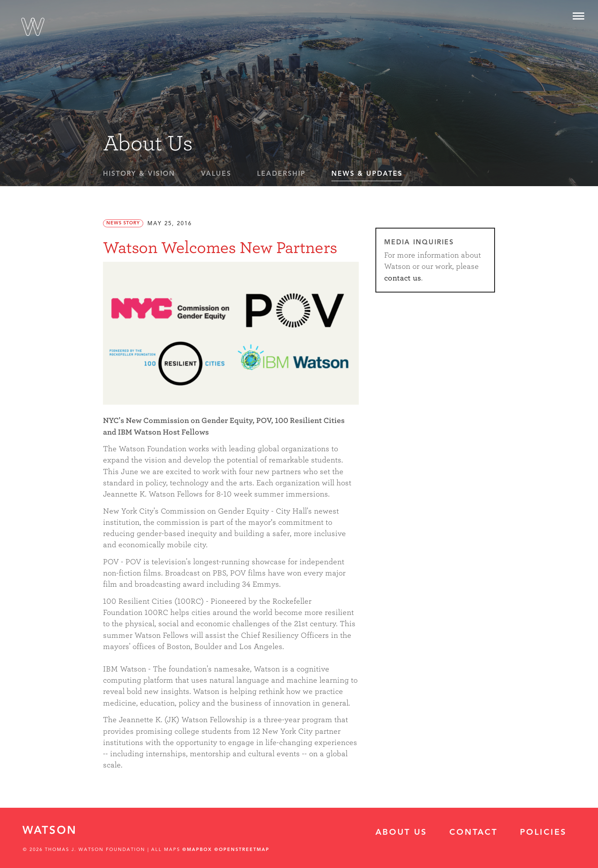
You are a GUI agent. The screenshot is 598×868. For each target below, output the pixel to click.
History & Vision (139, 174)
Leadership (281, 174)
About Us (401, 833)
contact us (403, 278)
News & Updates (367, 174)
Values (216, 174)
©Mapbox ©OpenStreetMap (226, 850)
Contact (473, 833)
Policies (543, 833)
